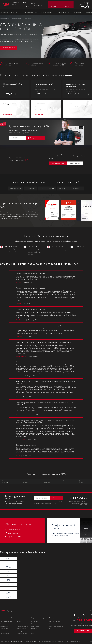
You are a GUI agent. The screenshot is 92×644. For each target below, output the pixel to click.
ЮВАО (8, 576)
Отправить (57, 498)
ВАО (8, 571)
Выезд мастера (15, 188)
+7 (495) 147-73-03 (28, 41)
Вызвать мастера (58, 163)
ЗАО (8, 589)
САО (8, 563)
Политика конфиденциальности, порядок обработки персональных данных (59, 641)
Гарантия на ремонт (47, 188)
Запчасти (62, 188)
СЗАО (8, 593)
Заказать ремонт (9, 48)
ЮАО (8, 580)
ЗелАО (8, 597)
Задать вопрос (75, 163)
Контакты (89, 12)
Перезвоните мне (83, 631)
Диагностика (30, 188)
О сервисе (78, 12)
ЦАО (8, 559)
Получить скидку (36, 138)
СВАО (8, 567)
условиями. (54, 505)
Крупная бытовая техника (9, 12)
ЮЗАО (8, 584)
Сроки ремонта (76, 188)
